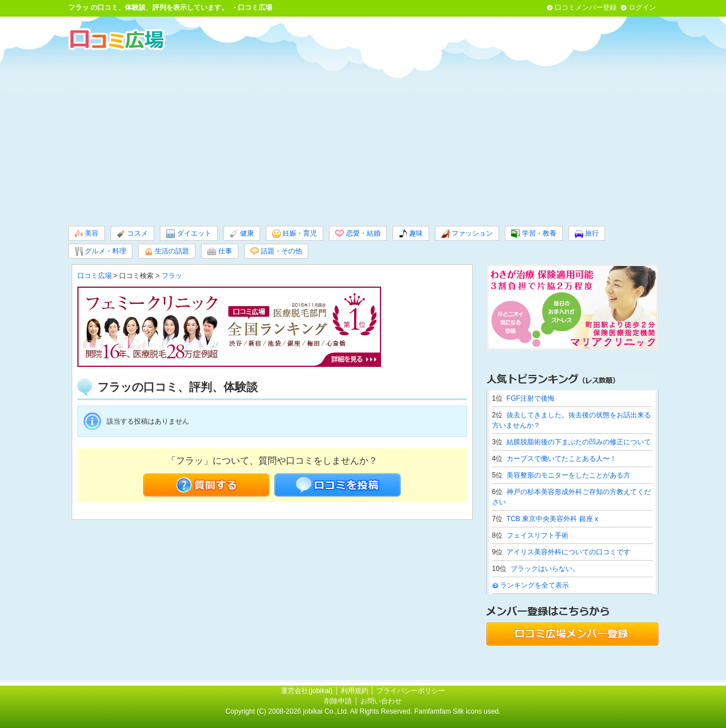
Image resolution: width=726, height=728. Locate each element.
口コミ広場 (95, 276)
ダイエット (189, 234)
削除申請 (338, 701)
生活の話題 (167, 251)
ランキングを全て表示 (535, 585)
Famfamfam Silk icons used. (458, 711)
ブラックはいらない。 (545, 569)
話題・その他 (276, 251)
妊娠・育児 (295, 234)
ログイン (642, 7)
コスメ (132, 234)
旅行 (587, 234)
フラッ (79, 7)
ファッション (467, 234)
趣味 (411, 234)
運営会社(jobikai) (307, 691)
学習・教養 (533, 234)
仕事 (219, 251)
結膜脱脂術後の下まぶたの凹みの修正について (579, 442)
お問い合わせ (381, 701)
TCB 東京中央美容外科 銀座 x (552, 519)
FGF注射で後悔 (531, 398)
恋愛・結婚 (358, 234)
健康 (242, 234)
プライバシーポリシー (411, 691)
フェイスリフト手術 (537, 535)
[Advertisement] (363, 137)
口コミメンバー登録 (586, 7)
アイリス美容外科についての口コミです (568, 552)
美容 (87, 234)
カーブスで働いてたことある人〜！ (562, 459)
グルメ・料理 (100, 251)
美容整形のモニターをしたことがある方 (568, 475)
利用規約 (355, 691)
